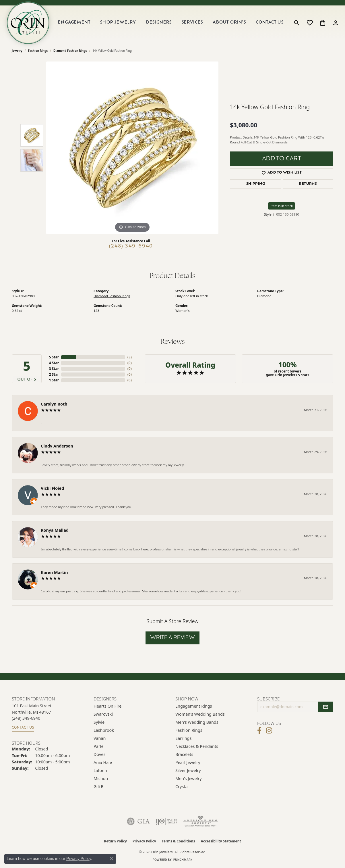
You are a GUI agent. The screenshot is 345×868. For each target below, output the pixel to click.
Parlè (99, 746)
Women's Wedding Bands (200, 714)
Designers (159, 23)
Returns (308, 184)
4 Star (54, 363)
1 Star (54, 380)
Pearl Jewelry (188, 762)
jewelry (17, 51)
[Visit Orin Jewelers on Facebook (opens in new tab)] (259, 731)
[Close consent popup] (112, 859)
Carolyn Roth (54, 404)
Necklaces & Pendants (197, 746)
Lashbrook (104, 730)
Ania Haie (103, 762)
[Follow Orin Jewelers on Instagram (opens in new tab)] (269, 731)
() (130, 357)
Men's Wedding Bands (197, 722)
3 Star (54, 369)
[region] (132, 148)
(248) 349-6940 (131, 246)
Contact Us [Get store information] (23, 727)
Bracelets (184, 754)
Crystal (182, 787)
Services (192, 23)
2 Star (54, 374)
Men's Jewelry (189, 778)
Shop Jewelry (118, 23)
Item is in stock (282, 206)
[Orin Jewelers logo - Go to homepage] (28, 23)
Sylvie (99, 722)
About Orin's (229, 23)
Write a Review (173, 638)
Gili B (99, 787)
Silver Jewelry (188, 770)
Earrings (183, 738)
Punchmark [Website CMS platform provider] (183, 860)
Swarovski (103, 714)
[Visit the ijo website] (166, 821)
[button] (297, 23)
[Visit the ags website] (200, 821)
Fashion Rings (38, 51)
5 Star (54, 357)
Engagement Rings (194, 706)
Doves (99, 754)
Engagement (74, 23)
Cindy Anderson (57, 446)
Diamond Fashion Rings (70, 51)
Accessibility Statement (221, 841)
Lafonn (100, 770)
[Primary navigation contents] (171, 23)
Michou (101, 778)
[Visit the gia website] (138, 821)
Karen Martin (54, 572)
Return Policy (115, 841)
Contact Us (270, 23)
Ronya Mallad (55, 530)
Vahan (100, 738)
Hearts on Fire (107, 706)
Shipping (256, 184)
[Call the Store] (26, 718)
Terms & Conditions (179, 841)
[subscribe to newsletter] (325, 707)
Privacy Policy (144, 841)
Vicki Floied (52, 488)
